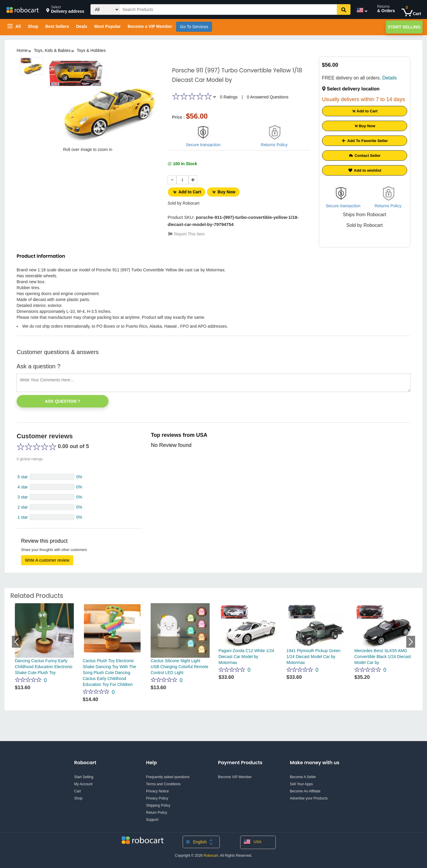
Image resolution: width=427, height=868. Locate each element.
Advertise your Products (309, 798)
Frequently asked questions (168, 777)
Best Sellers (57, 26)
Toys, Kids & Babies (52, 50)
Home (22, 50)
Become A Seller (303, 777)
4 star (23, 487)
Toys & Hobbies (91, 50)
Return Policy (157, 813)
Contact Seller (364, 156)
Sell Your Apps (301, 784)
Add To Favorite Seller (364, 141)
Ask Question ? (62, 401)
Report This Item (186, 233)
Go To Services (194, 27)
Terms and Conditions (163, 784)
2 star (23, 507)
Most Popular (107, 26)
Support (152, 820)
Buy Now (226, 192)
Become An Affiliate (305, 791)
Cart (78, 791)
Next (411, 642)
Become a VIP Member (150, 26)
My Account (83, 784)
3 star (23, 497)
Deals (82, 26)
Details (389, 78)
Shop (33, 26)
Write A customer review (47, 560)
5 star (23, 477)
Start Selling (404, 27)
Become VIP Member (235, 777)
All (14, 26)
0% (79, 477)
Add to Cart (187, 192)
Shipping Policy (158, 805)
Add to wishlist (365, 170)
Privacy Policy (157, 798)
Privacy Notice (158, 791)
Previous (16, 642)
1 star (23, 517)
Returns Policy (274, 145)
